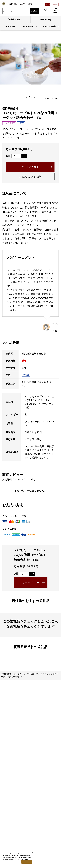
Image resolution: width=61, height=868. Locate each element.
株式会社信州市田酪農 (34, 354)
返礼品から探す (15, 20)
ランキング (10, 27)
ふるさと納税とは (51, 27)
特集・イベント (30, 27)
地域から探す (46, 20)
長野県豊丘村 (10, 109)
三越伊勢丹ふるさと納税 (12, 674)
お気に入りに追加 (30, 176)
